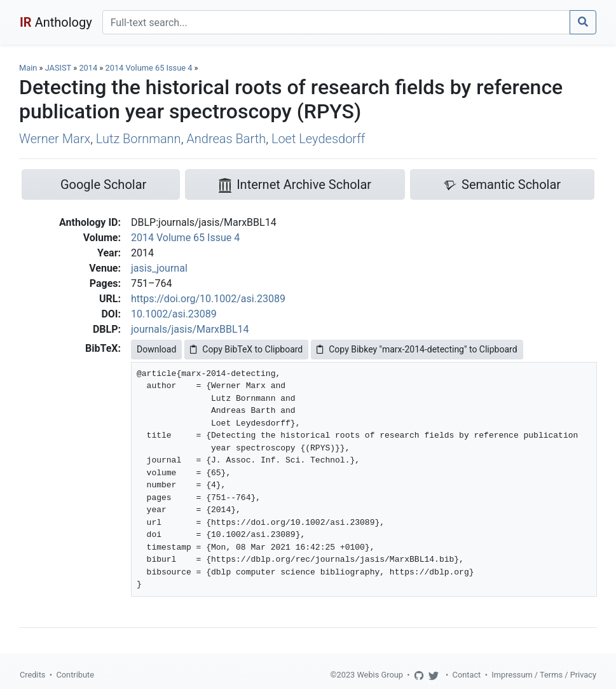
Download (156, 349)
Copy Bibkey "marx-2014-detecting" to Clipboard (417, 349)
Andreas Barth (226, 139)
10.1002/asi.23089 (174, 314)
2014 (88, 68)
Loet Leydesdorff (318, 139)
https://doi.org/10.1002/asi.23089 (208, 299)
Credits (32, 675)
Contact (467, 675)
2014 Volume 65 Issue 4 (150, 68)
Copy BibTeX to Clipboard (246, 349)
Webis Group (380, 675)
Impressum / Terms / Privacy (544, 675)
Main (28, 68)
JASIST (58, 68)
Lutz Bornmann (139, 139)
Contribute (75, 675)
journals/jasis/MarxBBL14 (190, 329)
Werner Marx (55, 139)
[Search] (336, 22)
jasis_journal (159, 268)
